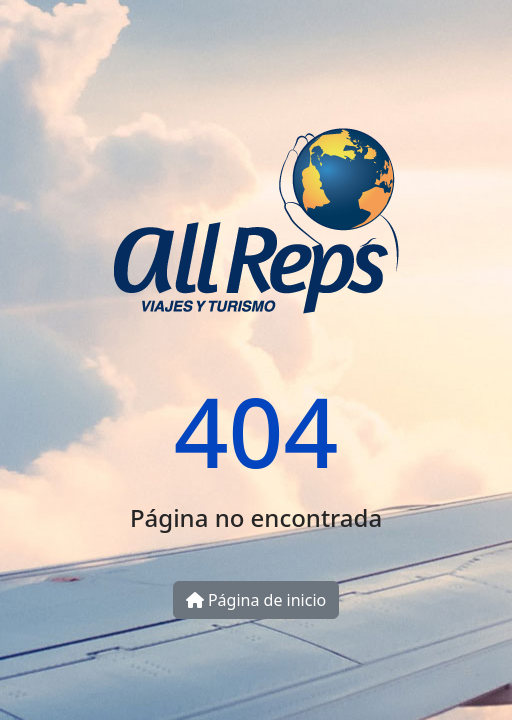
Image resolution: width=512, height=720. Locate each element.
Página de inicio (256, 600)
